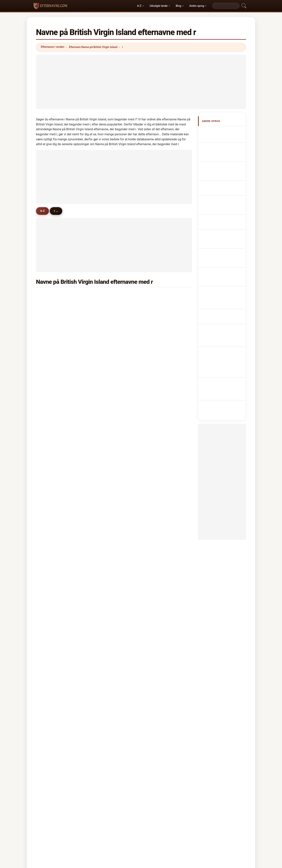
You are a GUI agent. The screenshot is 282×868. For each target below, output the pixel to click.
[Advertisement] (141, 82)
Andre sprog (197, 6)
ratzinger (105, 530)
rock (155, 379)
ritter (49, 332)
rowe (49, 455)
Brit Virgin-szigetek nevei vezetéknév (223, 259)
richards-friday (109, 342)
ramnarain (53, 586)
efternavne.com (141, 802)
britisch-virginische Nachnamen (223, 166)
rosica (50, 577)
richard (157, 332)
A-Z (139, 6)
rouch (50, 483)
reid (49, 351)
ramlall (157, 370)
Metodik (94, 817)
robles (103, 558)
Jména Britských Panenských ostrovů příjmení (222, 235)
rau (48, 492)
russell (104, 520)
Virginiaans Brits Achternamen (221, 222)
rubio (103, 502)
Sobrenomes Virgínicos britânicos (225, 200)
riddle (103, 577)
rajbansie (52, 445)
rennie (103, 549)
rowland (157, 492)
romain (51, 473)
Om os (111, 817)
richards (105, 295)
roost (103, 483)
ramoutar (158, 464)
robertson (106, 426)
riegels (157, 389)
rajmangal (106, 361)
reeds (156, 567)
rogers (156, 361)
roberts (104, 314)
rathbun (51, 361)
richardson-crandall (165, 483)
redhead (105, 473)
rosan (103, 332)
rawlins (157, 323)
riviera (50, 342)
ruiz (155, 455)
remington (159, 426)
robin (103, 370)
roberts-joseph (162, 549)
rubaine (157, 314)
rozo (49, 520)
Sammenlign (150, 817)
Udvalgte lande (159, 6)
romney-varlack (162, 407)
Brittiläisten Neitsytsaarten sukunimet (225, 248)
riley (102, 323)
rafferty (51, 605)
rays (102, 596)
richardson (53, 295)
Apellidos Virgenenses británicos (224, 133)
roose (103, 539)
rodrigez (52, 539)
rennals (51, 398)
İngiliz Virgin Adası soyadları (222, 292)
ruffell (103, 379)
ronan (50, 323)
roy (48, 389)
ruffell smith (54, 407)
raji (154, 577)
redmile (51, 502)
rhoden (51, 417)
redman (51, 558)
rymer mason (108, 407)
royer (103, 351)
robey (103, 464)
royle (49, 530)
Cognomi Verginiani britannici (223, 178)
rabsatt (104, 304)
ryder (103, 455)
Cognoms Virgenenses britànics (225, 189)
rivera (156, 342)
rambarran (159, 558)
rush (155, 473)
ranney (104, 567)
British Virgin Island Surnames (223, 144)
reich (156, 436)
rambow (52, 596)
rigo (49, 549)
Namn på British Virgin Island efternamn (225, 281)
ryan (49, 370)
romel (103, 511)
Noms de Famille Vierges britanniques (222, 155)
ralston (157, 502)
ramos (103, 492)
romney (51, 314)
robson (157, 445)
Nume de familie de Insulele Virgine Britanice (225, 270)
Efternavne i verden (53, 47)
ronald (156, 539)
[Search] (226, 6)
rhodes (51, 567)
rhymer (157, 295)
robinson (158, 304)
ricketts (51, 379)
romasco (105, 389)
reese (50, 511)
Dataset (170, 817)
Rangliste (129, 817)
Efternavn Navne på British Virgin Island (93, 47)
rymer (50, 304)
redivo (103, 586)
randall (157, 596)
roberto (157, 586)
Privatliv (188, 817)
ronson (157, 511)
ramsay (104, 445)
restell (50, 464)
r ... (58, 211)
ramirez (157, 351)
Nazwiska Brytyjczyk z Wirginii (224, 211)
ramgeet (158, 417)
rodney (51, 426)
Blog (179, 6)
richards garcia (109, 398)
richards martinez (164, 398)
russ (102, 417)
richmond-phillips (58, 436)
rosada (157, 520)
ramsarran (159, 530)
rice (102, 436)
